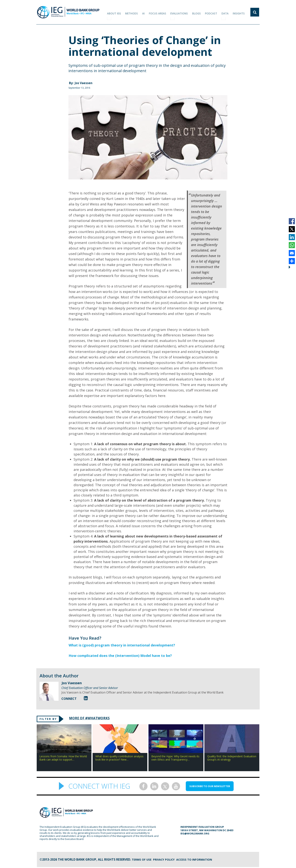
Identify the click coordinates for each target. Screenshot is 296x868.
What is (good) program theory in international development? (122, 645)
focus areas (161, 12)
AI (148, 12)
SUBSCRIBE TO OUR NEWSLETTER (210, 787)
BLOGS (199, 12)
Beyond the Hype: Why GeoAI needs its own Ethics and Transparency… (175, 759)
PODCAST (213, 12)
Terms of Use (142, 860)
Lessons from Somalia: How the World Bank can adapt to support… (63, 759)
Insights (239, 12)
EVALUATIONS (182, 12)
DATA (226, 12)
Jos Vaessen (84, 83)
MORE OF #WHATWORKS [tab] (92, 718)
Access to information (200, 860)
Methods (136, 12)
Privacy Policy (167, 860)
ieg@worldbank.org (195, 834)
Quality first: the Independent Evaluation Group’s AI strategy (232, 759)
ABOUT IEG (119, 12)
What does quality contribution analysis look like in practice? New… (119, 759)
